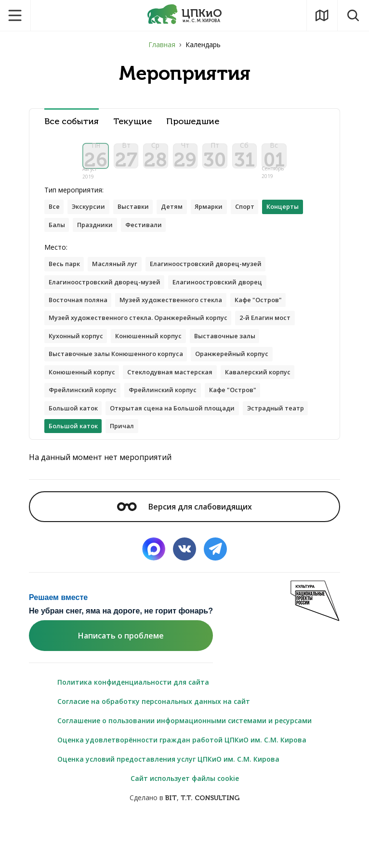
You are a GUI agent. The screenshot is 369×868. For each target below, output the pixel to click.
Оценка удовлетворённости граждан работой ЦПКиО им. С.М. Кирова (182, 786)
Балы (107, 239)
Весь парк (66, 279)
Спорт (263, 220)
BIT (171, 845)
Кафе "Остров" (279, 318)
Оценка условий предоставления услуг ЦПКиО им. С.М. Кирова (168, 806)
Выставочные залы (83, 376)
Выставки (141, 220)
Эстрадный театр (81, 472)
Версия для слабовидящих (184, 553)
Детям (183, 220)
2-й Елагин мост (77, 356)
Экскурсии (92, 220)
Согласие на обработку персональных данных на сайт (154, 748)
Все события (72, 121)
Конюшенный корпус (230, 356)
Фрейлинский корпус (86, 433)
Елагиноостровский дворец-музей (220, 279)
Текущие (132, 121)
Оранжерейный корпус (89, 395)
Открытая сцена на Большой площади (185, 453)
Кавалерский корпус (192, 414)
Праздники (149, 239)
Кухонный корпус (149, 356)
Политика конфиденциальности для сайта (133, 729)
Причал (206, 472)
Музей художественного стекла (184, 318)
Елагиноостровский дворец (233, 299)
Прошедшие (193, 121)
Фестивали (201, 239)
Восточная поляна (82, 318)
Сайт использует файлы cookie (185, 825)
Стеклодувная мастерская (96, 414)
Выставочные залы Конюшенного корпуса (204, 376)
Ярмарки (223, 220)
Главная (162, 45)
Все (55, 220)
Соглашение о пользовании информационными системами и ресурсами (184, 767)
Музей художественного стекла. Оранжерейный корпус (147, 337)
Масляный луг (121, 279)
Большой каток (76, 453)
